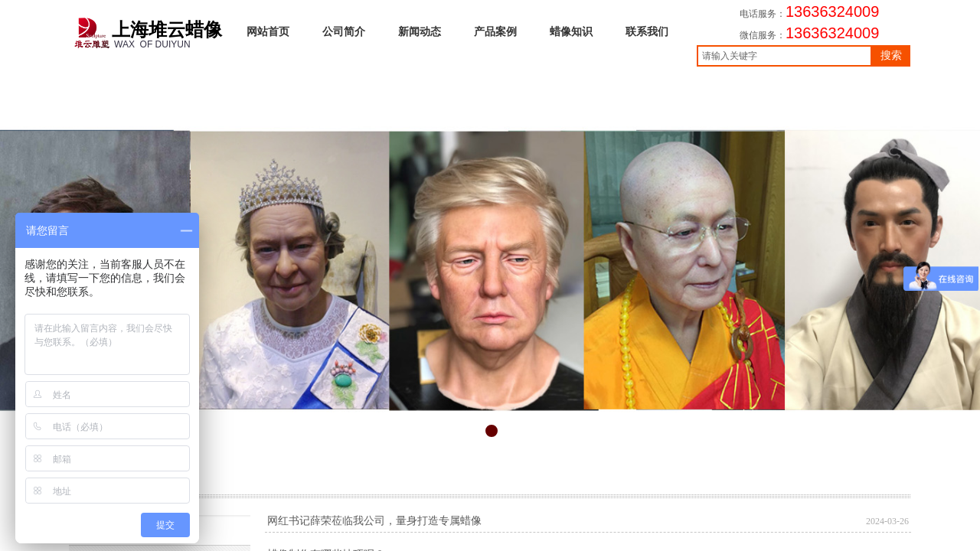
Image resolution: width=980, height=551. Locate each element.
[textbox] (784, 56)
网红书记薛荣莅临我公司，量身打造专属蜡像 (374, 521)
